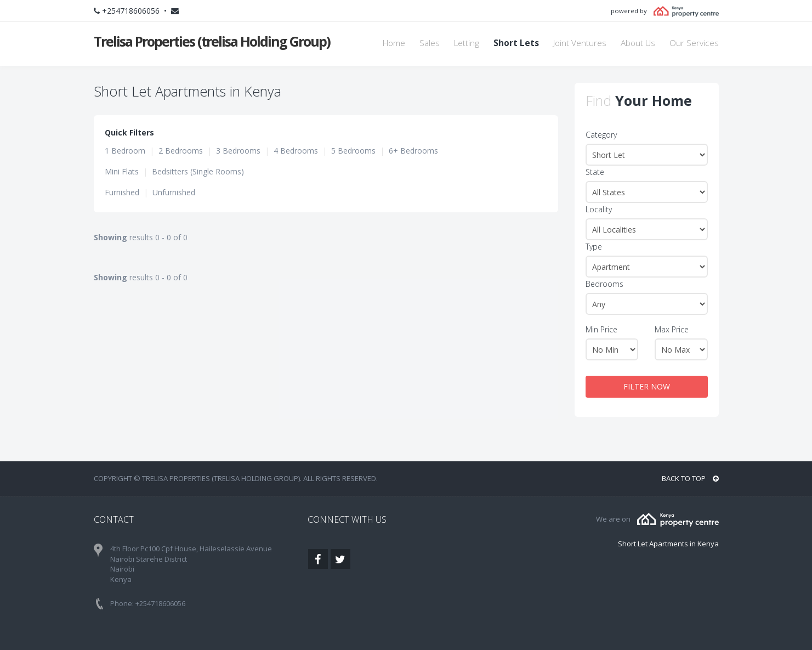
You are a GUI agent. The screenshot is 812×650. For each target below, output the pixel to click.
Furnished (122, 192)
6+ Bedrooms (413, 151)
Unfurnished (174, 192)
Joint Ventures (580, 43)
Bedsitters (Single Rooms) (198, 171)
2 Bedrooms (181, 151)
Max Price (672, 329)
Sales (430, 43)
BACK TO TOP (690, 478)
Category (601, 135)
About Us (638, 43)
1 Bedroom (125, 151)
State (595, 172)
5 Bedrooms (353, 151)
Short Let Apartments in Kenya (668, 544)
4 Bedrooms (296, 151)
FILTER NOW (647, 386)
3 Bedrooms (238, 151)
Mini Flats (122, 171)
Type (594, 247)
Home (394, 43)
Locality (599, 209)
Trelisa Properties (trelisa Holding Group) (212, 41)
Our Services (694, 43)
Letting (467, 43)
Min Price (601, 329)
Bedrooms (604, 284)
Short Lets (516, 43)
